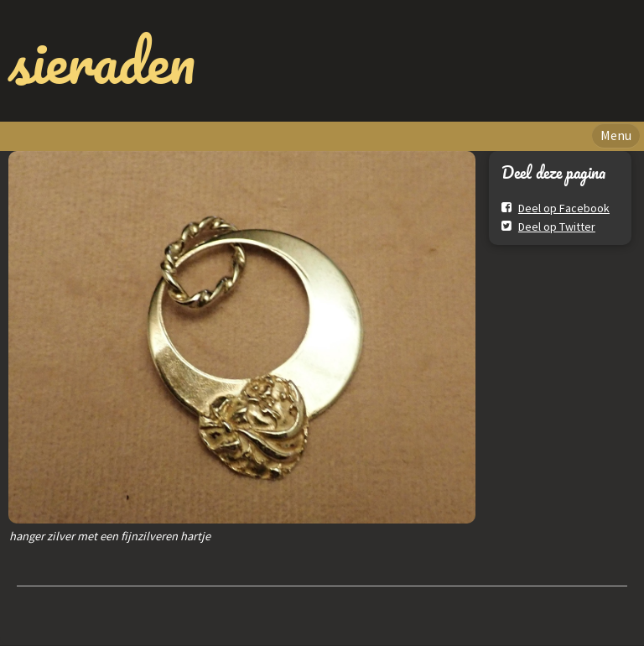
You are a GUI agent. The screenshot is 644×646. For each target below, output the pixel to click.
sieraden (102, 60)
